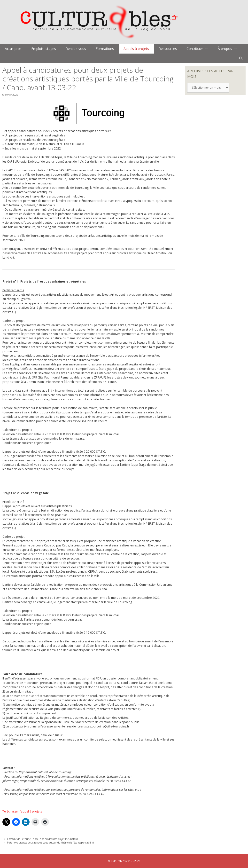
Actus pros (13, 49)
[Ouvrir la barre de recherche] (241, 58)
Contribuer (200, 49)
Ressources (168, 49)
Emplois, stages (44, 49)
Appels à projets (136, 49)
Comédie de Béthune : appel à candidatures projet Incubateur (43, 839)
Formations (105, 49)
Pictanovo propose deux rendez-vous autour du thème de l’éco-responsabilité (50, 843)
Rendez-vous (76, 49)
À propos (230, 49)
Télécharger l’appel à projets (22, 811)
